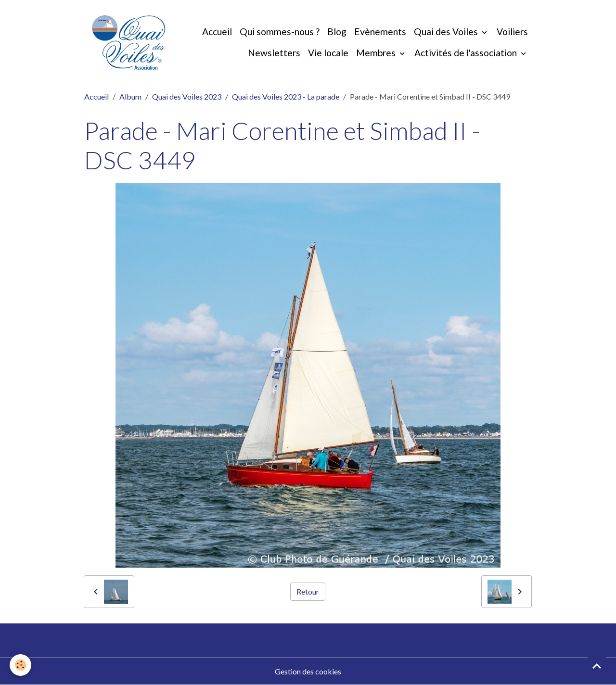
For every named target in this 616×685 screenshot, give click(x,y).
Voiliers (512, 32)
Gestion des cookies (308, 671)
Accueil (217, 32)
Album (130, 96)
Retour (308, 591)
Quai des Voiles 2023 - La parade (286, 96)
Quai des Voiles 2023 (187, 96)
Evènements (380, 32)
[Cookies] (20, 665)
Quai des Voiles (447, 32)
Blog (337, 32)
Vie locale (328, 53)
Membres (377, 53)
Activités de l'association (467, 53)
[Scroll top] (597, 666)
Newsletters (274, 53)
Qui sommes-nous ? (280, 32)
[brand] (129, 43)
